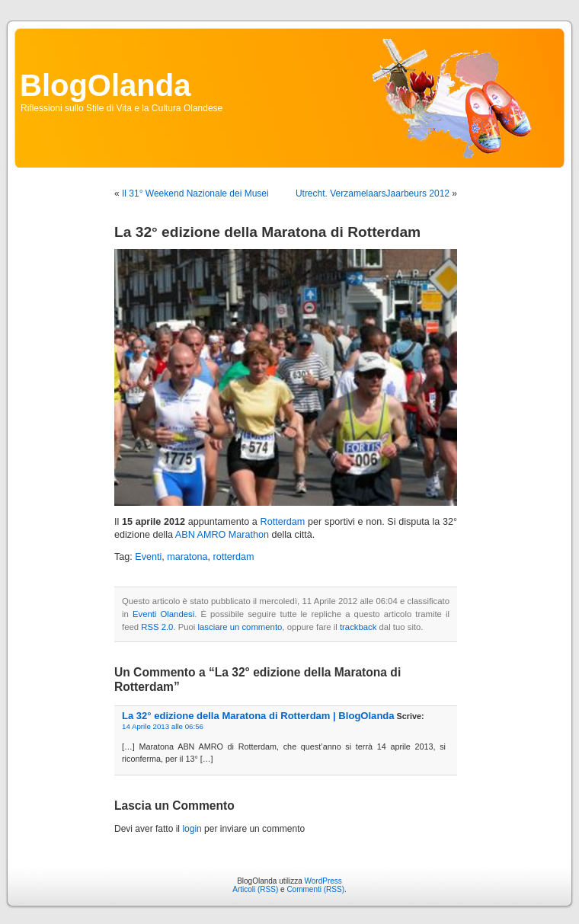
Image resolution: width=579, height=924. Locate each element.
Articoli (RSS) (255, 889)
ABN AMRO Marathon (222, 535)
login (192, 829)
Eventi (148, 557)
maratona (187, 557)
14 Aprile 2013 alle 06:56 (163, 726)
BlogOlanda (105, 85)
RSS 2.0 (157, 627)
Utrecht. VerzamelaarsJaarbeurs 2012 (373, 193)
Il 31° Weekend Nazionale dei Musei (195, 193)
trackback (358, 627)
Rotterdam (283, 522)
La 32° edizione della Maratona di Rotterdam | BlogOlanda (258, 716)
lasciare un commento (240, 627)
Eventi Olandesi (163, 614)
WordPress (323, 881)
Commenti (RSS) (315, 889)
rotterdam (234, 557)
